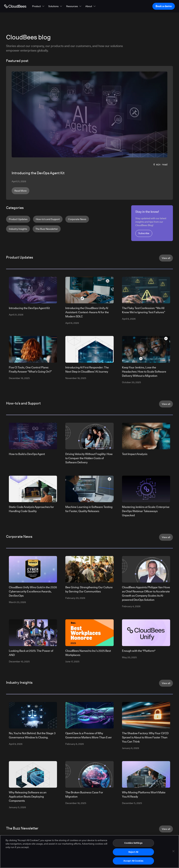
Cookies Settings (133, 844)
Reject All (133, 853)
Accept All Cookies (133, 862)
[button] (39, 6)
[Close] (173, 853)
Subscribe (144, 233)
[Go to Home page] (15, 6)
